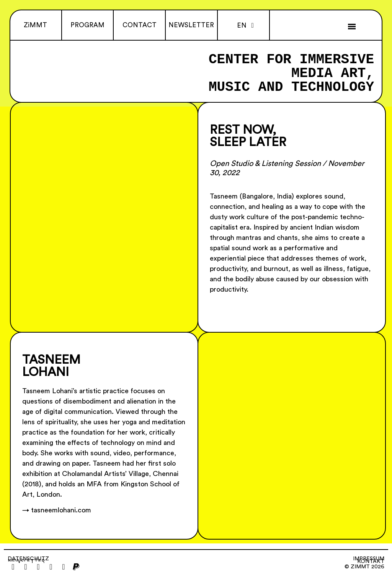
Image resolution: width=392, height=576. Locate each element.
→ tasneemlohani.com (57, 510)
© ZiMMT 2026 (364, 567)
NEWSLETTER (191, 25)
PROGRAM (87, 25)
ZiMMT (35, 25)
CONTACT (140, 25)
